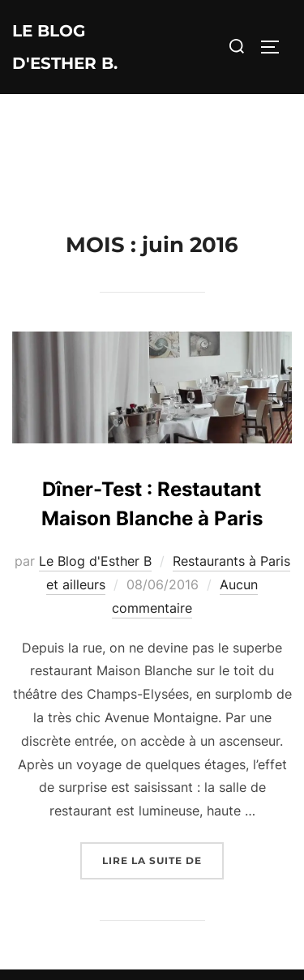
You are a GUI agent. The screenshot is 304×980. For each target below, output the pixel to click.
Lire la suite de (163, 859)
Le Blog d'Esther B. (65, 47)
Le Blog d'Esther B (95, 561)
